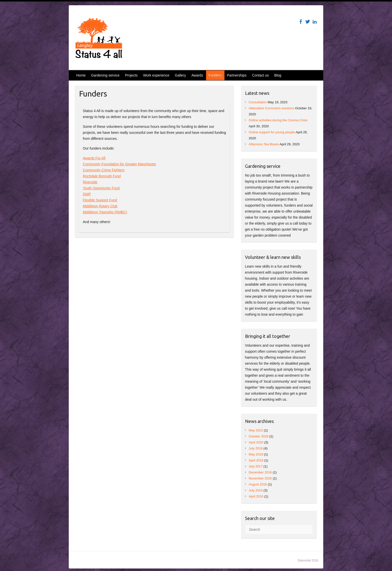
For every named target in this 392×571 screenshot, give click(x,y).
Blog (278, 75)
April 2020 (256, 442)
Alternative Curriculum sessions (271, 108)
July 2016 (256, 490)
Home (81, 75)
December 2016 (260, 472)
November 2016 (260, 478)
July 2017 (256, 466)
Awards (197, 75)
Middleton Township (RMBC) (105, 212)
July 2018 (256, 448)
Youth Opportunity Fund (101, 188)
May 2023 (256, 430)
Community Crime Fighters (103, 170)
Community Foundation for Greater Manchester (119, 164)
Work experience (156, 75)
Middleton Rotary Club (100, 206)
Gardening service (105, 75)
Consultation (258, 102)
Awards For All (94, 158)
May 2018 (256, 454)
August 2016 (258, 484)
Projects (131, 75)
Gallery (180, 75)
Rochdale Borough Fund (102, 176)
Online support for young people (272, 132)
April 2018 (256, 460)
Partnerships (237, 75)
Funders (215, 75)
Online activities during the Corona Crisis (278, 120)
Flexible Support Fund (100, 200)
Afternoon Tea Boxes (264, 144)
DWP (87, 194)
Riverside (90, 182)
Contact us (260, 75)
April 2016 (256, 496)
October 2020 (259, 436)
